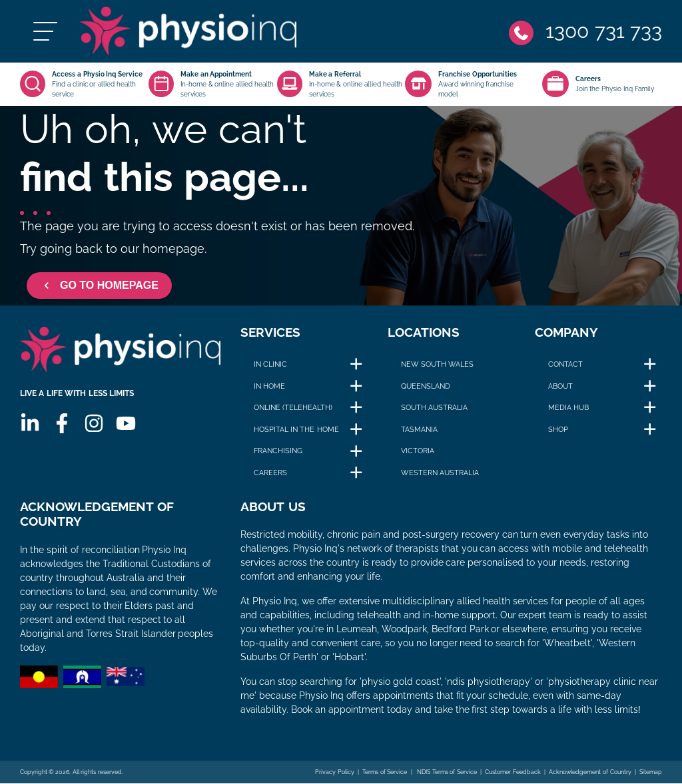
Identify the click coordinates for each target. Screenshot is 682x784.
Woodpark (404, 630)
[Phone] (585, 32)
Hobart (349, 658)
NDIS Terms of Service (446, 773)
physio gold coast (401, 682)
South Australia (434, 409)
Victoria (418, 452)
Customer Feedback (513, 773)
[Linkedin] (30, 425)
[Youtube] (126, 425)
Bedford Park (460, 630)
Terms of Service (385, 773)
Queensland (426, 387)
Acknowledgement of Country (590, 773)
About (560, 387)
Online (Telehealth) (293, 409)
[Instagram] (94, 425)
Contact (565, 365)
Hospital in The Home (296, 430)
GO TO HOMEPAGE (99, 286)
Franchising (278, 452)
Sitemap (651, 773)
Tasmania (419, 430)
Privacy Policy (335, 773)
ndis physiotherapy (489, 682)
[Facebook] (62, 425)
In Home (269, 387)
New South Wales (437, 365)
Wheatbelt (567, 644)
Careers (270, 473)
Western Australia (440, 473)
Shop (558, 430)
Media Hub (568, 409)
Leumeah (357, 630)
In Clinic (270, 365)
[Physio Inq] (191, 32)
